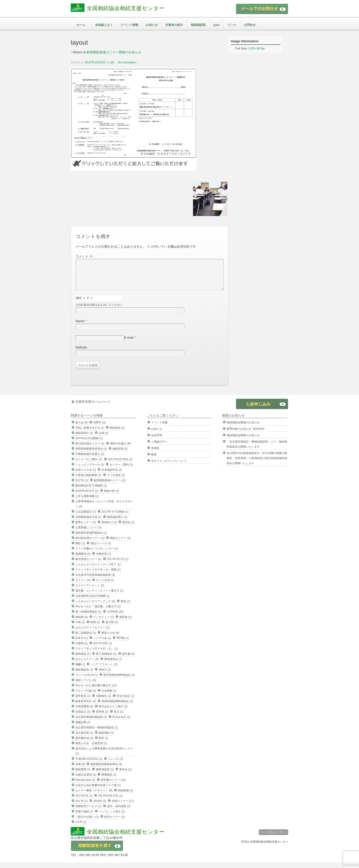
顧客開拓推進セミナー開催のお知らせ (114, 52)
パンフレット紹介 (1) (112, 817)
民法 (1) (119, 717)
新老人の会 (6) (110, 638)
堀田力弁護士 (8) (120, 449)
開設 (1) (80, 549)
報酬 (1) (80, 670)
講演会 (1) (128, 528)
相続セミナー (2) (120, 544)
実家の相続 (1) (84, 817)
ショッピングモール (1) (90, 470)
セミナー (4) (83, 586)
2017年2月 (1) (84, 801)
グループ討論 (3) (86, 696)
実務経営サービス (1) (88, 812)
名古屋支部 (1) (84, 738)
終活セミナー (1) (114, 822)
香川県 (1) (112, 628)
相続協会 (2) (117, 433)
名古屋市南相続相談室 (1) (91, 722)
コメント (84, 256)
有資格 (155, 454)
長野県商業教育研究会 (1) (91, 454)
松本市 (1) (82, 644)
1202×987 (255, 48)
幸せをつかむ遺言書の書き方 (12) (96, 691)
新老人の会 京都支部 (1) (91, 749)
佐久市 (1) (82, 806)
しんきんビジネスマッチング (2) (95, 607)
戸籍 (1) (80, 628)
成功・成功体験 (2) (119, 812)
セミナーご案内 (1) (121, 470)
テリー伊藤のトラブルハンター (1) (97, 554)
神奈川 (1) (105, 675)
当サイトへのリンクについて (169, 466)
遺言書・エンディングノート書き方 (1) (99, 596)
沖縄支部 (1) (103, 559)
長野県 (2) (102, 717)
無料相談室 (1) (105, 775)
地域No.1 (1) (109, 528)
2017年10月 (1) (103, 649)
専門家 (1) (123, 644)
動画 (154, 460)
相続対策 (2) (120, 454)
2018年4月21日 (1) (87, 496)
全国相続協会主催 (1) (88, 522)
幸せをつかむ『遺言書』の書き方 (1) (98, 612)
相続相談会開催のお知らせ (243, 428)
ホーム (81, 25)
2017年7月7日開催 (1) (115, 517)
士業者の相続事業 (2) (88, 481)
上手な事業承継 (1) (87, 502)
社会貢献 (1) (109, 696)
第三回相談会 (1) (106, 659)
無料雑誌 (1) (83, 659)
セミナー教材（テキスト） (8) (94, 796)
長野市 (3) (99, 428)
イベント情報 (129, 25)
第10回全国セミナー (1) (90, 544)
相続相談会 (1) (84, 675)
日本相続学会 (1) (112, 475)
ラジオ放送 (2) (116, 481)
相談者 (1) (125, 622)
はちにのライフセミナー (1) (92, 633)
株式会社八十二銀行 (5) (113, 712)
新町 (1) (103, 744)
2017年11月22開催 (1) (89, 444)
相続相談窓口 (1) (117, 522)
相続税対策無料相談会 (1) (91, 538)
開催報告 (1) (109, 780)
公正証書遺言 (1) (86, 517)
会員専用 (157, 441)
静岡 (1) (95, 628)
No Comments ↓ (128, 62)
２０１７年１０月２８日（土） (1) (97, 654)
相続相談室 (198, 25)
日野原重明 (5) (84, 712)
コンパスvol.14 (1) (87, 680)
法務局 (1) (82, 649)
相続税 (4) (82, 622)
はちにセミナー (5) (87, 665)
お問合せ (250, 25)
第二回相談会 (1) (86, 638)
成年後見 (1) (83, 701)
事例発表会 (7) (113, 665)
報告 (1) (125, 607)
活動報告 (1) (103, 701)
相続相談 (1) (106, 738)
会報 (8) (80, 770)
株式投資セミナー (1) (88, 565)
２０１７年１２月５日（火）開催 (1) (98, 575)
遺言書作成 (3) (84, 744)
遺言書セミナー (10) (113, 785)
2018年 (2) (100, 806)
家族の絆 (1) (112, 496)
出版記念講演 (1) (86, 780)
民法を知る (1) (121, 722)
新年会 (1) (125, 775)
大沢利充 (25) (115, 617)
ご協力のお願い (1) (87, 822)
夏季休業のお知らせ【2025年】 (246, 434)
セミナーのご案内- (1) (89, 465)
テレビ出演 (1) (105, 586)
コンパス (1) (115, 764)
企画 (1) (103, 438)
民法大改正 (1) (125, 701)
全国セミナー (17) (123, 806)
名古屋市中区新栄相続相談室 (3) (95, 580)
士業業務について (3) (88, 533)
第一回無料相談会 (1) (88, 617)
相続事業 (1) (83, 775)
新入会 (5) (82, 428)
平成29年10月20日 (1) (89, 764)
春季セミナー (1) (86, 528)
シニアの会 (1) (102, 644)
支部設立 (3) (83, 717)
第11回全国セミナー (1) (90, 449)
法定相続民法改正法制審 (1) (92, 601)
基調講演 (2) (83, 559)
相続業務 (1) (125, 796)
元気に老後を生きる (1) (90, 433)
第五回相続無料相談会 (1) (119, 680)
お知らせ (152, 25)
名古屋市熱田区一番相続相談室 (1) (97, 733)
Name (80, 327)
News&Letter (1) (85, 785)
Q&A (216, 25)
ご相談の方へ (159, 447)
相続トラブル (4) (86, 686)
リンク (232, 25)
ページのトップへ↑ (273, 838)
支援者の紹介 (174, 25)
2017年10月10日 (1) (110, 801)
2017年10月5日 (95, 62)
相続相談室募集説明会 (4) (106, 770)
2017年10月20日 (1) (120, 465)
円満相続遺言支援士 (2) (90, 460)
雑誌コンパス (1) (101, 549)
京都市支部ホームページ (93, 407)
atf (112, 62)
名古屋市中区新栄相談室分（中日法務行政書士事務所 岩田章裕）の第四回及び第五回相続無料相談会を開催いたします (257, 464)
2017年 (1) (82, 486)
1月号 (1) (81, 827)
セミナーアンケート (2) (90, 591)
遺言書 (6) (128, 659)
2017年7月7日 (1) (118, 565)
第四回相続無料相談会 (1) (117, 707)
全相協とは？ (104, 25)
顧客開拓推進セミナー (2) (110, 486)
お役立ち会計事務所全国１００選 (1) (98, 791)
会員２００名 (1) (86, 475)
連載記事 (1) (83, 728)
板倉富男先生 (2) (86, 707)
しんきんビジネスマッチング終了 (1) (98, 570)
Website (81, 353)
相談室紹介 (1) (84, 438)
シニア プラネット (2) (104, 670)
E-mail (129, 343)
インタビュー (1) (103, 622)
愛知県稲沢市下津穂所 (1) (91, 491)
